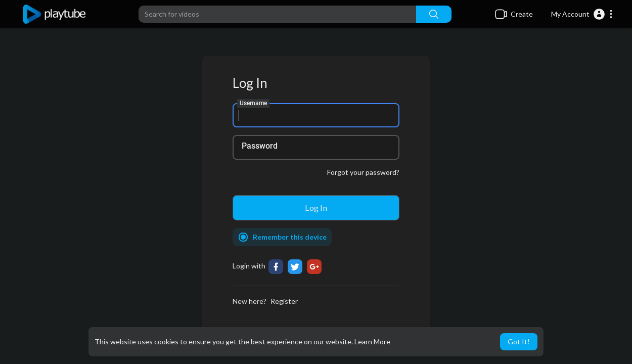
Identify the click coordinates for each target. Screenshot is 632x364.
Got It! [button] (519, 342)
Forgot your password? (363, 172)
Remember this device (290, 237)
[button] (582, 14)
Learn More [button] (372, 342)
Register (284, 301)
